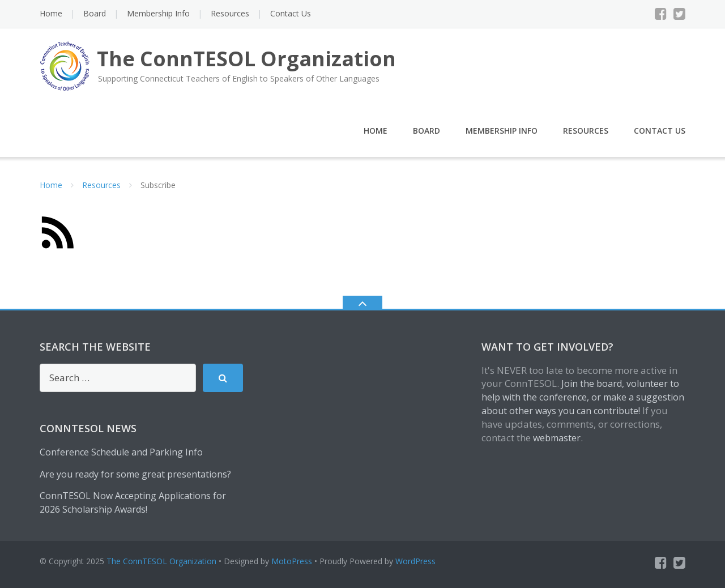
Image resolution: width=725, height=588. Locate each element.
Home (51, 13)
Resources (230, 13)
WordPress (415, 561)
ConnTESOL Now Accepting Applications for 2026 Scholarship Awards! (133, 502)
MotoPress (292, 561)
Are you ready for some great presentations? (135, 474)
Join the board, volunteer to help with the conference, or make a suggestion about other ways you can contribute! (583, 397)
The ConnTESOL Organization (161, 561)
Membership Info (158, 13)
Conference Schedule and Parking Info (121, 452)
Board (95, 13)
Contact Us (291, 13)
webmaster (557, 438)
